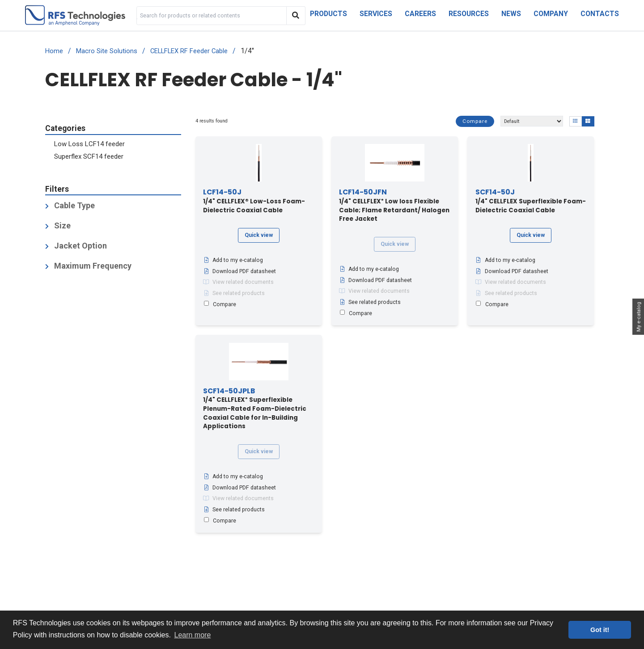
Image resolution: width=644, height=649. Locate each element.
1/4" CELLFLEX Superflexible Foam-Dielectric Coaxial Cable (531, 202)
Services (376, 14)
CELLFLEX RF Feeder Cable (189, 51)
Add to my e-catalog (233, 261)
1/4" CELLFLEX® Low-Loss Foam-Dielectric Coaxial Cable (254, 202)
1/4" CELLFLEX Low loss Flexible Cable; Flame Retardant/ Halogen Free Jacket (394, 206)
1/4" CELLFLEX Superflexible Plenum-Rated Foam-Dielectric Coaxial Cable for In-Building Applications (255, 409)
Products (328, 14)
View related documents (238, 282)
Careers (420, 14)
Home (54, 51)
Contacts (600, 14)
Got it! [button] (600, 630)
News (511, 14)
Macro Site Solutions (107, 51)
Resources (469, 14)
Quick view (259, 235)
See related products (234, 293)
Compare (475, 121)
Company (551, 14)
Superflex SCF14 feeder (89, 156)
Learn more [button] (193, 635)
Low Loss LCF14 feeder (89, 144)
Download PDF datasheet (239, 271)
